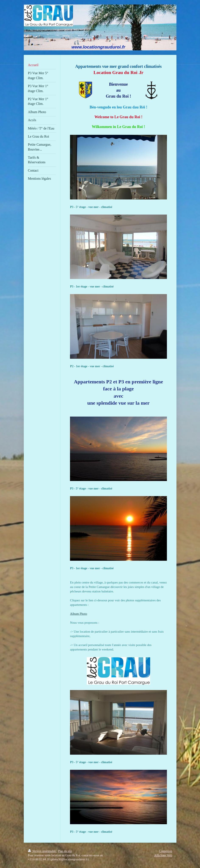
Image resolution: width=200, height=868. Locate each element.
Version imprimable (42, 851)
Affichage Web (163, 855)
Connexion (166, 851)
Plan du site (65, 851)
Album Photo (78, 614)
